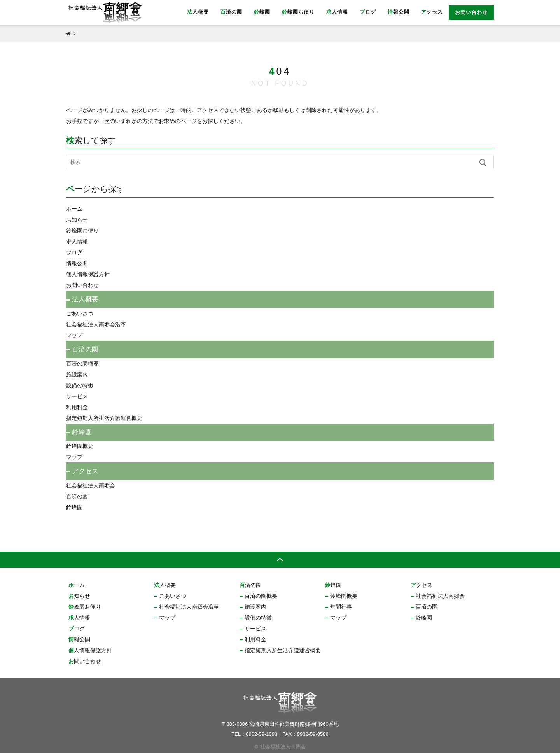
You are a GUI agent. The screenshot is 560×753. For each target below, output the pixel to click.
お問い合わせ (471, 12)
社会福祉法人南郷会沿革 (96, 324)
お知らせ (77, 220)
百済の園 (231, 12)
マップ (74, 335)
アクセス (432, 12)
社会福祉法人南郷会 (91, 485)
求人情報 (337, 12)
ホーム (74, 209)
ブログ (368, 12)
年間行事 (341, 607)
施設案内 (77, 375)
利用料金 (77, 407)
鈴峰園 (262, 12)
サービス (77, 396)
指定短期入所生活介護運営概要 (104, 418)
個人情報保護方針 (88, 274)
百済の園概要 (82, 364)
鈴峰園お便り (298, 12)
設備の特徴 (80, 385)
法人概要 (198, 12)
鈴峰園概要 (80, 446)
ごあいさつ (80, 313)
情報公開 (399, 12)
